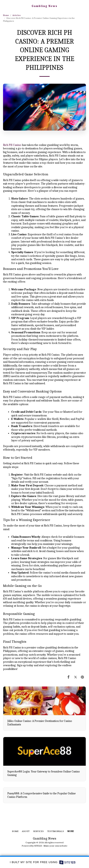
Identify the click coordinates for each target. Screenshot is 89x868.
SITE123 (38, 846)
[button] (4, 6)
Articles (17, 15)
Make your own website (56, 846)
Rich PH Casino (12, 145)
